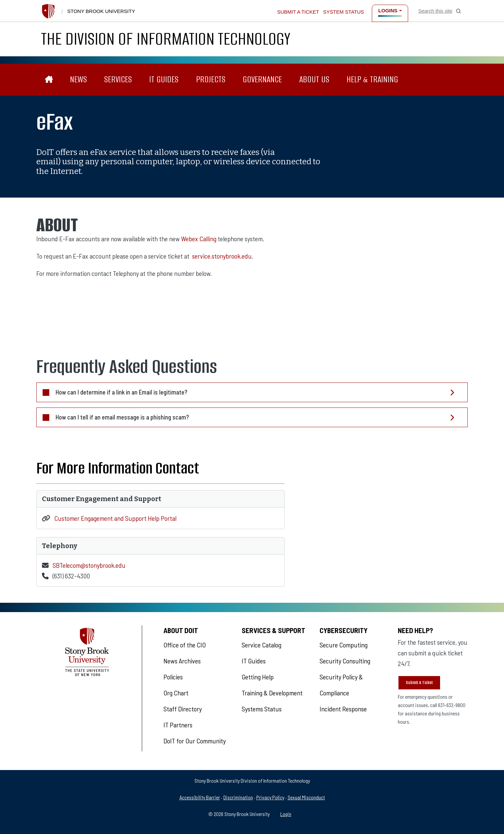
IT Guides (164, 79)
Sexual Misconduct (306, 797)
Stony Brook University (101, 11)
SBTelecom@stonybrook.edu (89, 565)
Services (118, 79)
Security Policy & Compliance (341, 685)
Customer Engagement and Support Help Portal (115, 518)
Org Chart (176, 693)
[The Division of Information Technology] (49, 79)
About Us (314, 79)
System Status (344, 12)
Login (286, 814)
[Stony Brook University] (48, 11)
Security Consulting (345, 661)
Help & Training (372, 79)
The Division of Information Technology (166, 39)
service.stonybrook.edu (222, 256)
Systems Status (262, 709)
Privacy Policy (270, 797)
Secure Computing (344, 645)
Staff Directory (183, 709)
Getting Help (258, 677)
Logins (388, 10)
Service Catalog (261, 645)
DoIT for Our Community (195, 741)
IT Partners (178, 725)
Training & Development (272, 693)
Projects (211, 79)
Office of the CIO (185, 645)
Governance (262, 79)
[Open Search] (440, 11)
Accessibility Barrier (200, 797)
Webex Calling (199, 239)
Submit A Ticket (419, 683)
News (78, 79)
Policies (173, 677)
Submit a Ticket (298, 12)
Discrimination (238, 797)
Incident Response (343, 709)
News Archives (182, 661)
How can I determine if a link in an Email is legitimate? (122, 392)
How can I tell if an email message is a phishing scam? (122, 417)
